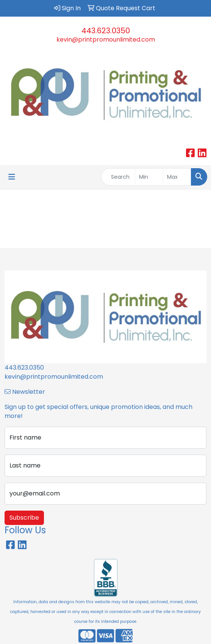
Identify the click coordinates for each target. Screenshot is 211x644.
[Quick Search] (118, 177)
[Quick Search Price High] (177, 177)
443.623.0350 (106, 31)
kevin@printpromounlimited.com (106, 39)
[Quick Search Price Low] (149, 177)
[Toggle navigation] (12, 177)
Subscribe (24, 518)
